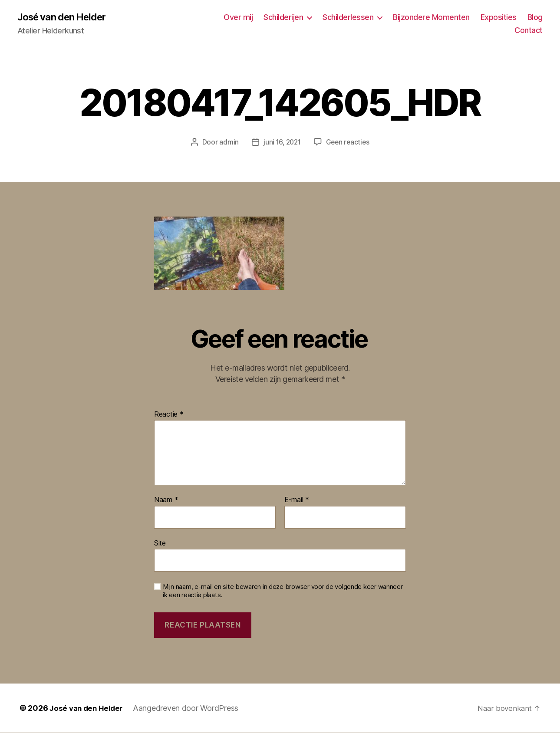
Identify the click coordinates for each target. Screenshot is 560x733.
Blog (535, 18)
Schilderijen (283, 18)
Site (160, 543)
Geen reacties (349, 143)
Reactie (169, 415)
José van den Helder (66, 17)
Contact (529, 31)
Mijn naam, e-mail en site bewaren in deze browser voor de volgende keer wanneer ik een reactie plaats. (283, 592)
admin (227, 143)
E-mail (297, 501)
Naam (166, 501)
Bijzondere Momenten (431, 18)
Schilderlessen (348, 18)
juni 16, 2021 (281, 143)
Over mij (238, 18)
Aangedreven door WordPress (189, 708)
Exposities (499, 18)
